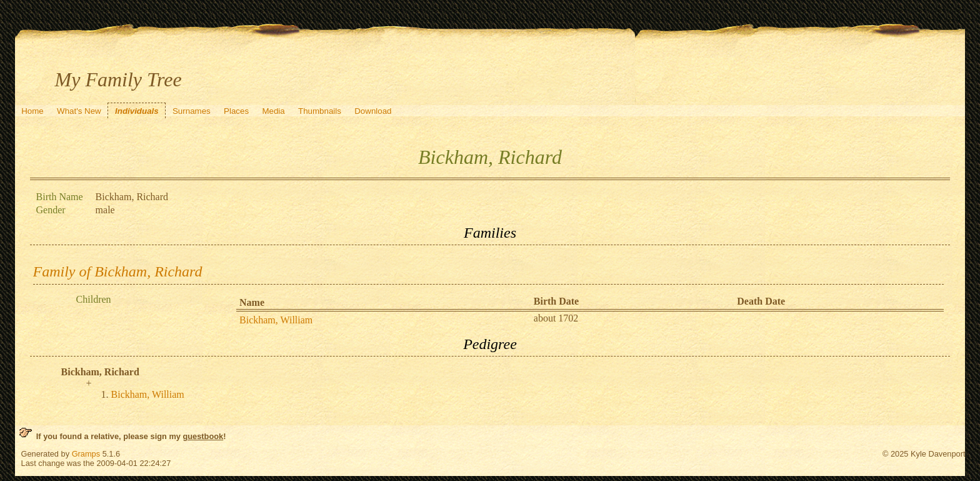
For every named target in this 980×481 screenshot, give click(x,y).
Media (273, 111)
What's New (79, 111)
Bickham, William (276, 320)
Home (32, 111)
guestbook (203, 436)
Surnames (192, 111)
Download (373, 111)
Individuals (137, 111)
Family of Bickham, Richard (118, 271)
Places (236, 111)
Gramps (86, 454)
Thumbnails (320, 111)
